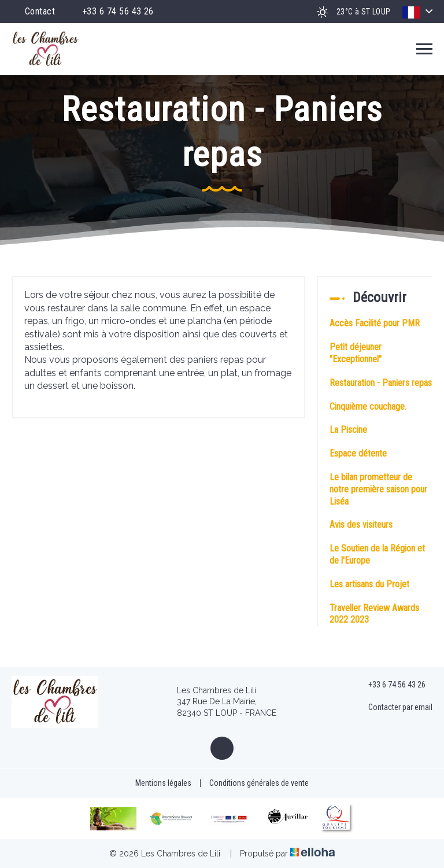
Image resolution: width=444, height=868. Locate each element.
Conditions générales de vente (259, 783)
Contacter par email (394, 708)
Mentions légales (163, 783)
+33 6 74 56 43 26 (390, 685)
